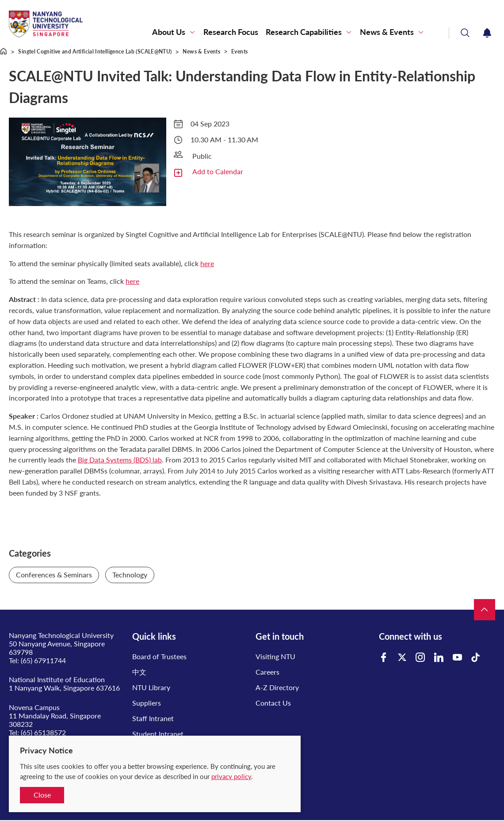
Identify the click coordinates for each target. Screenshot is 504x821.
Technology (130, 575)
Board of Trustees (159, 656)
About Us (169, 32)
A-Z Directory (277, 687)
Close (42, 795)
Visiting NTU (275, 656)
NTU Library (151, 687)
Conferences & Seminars (54, 575)
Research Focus (231, 32)
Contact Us (273, 703)
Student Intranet (158, 734)
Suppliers (147, 703)
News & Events (387, 32)
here (207, 263)
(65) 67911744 (43, 660)
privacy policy (231, 776)
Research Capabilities (304, 32)
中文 (139, 672)
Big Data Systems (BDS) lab (120, 460)
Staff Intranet (153, 718)
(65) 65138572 (43, 732)
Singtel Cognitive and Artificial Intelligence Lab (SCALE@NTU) (95, 52)
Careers (267, 672)
